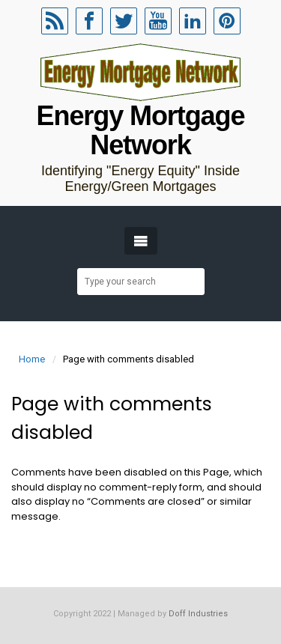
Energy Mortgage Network (141, 130)
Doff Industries (198, 614)
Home (32, 359)
